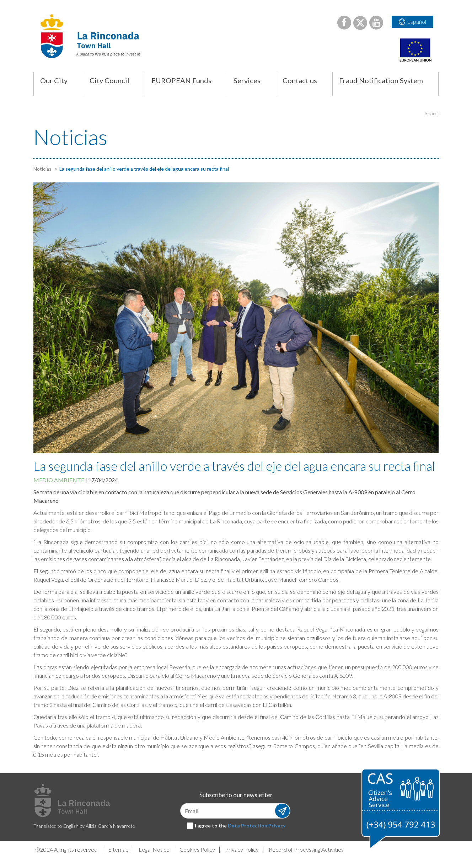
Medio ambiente (59, 480)
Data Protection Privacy (257, 826)
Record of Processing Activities (306, 849)
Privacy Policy (242, 849)
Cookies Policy (197, 849)
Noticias (42, 169)
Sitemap (119, 849)
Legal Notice (154, 849)
